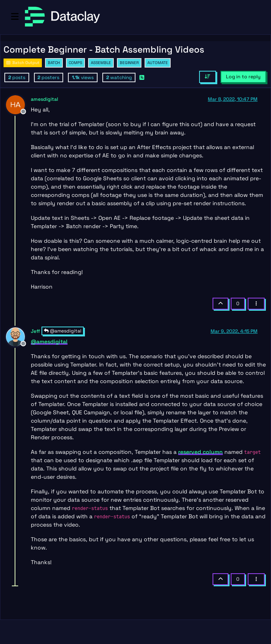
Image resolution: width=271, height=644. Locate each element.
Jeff (35, 331)
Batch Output (23, 63)
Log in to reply (243, 77)
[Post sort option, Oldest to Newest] (208, 77)
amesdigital (44, 99)
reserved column (200, 452)
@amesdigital (63, 331)
